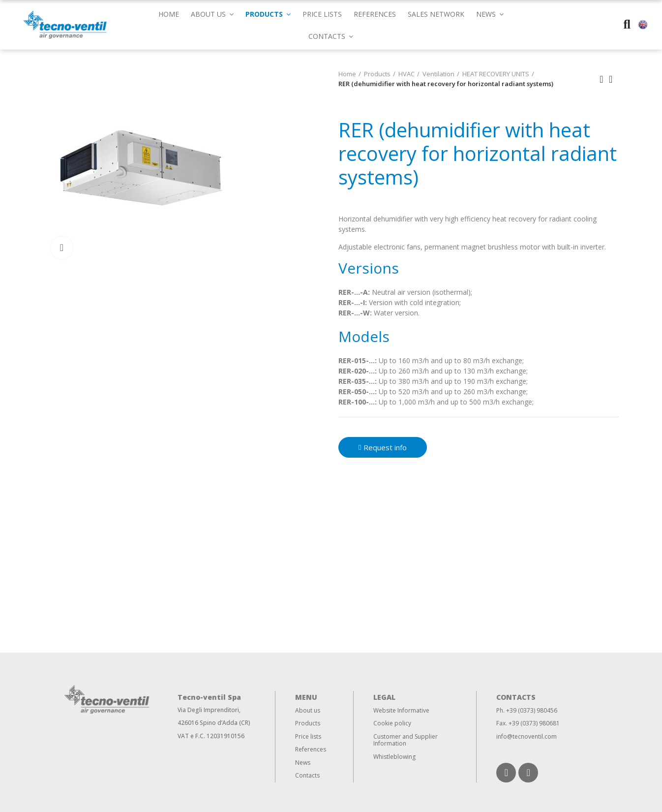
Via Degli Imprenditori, (209, 710)
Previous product (602, 79)
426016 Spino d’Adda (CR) (214, 723)
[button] (490, 14)
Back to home (614, 79)
